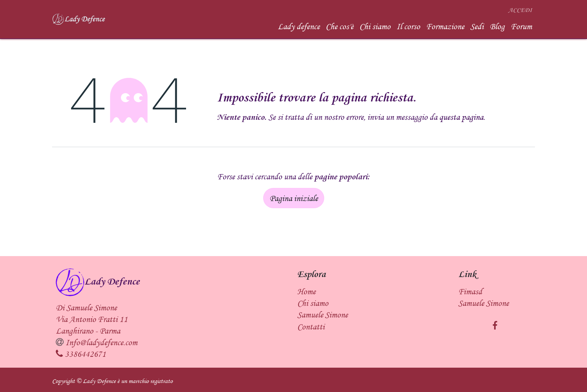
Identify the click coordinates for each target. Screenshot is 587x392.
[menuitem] (299, 26)
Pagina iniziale (294, 198)
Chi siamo (313, 303)
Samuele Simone (483, 303)
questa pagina (461, 117)
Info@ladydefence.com (101, 342)
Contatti (311, 326)
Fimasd (470, 291)
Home (306, 291)
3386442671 (85, 354)
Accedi (520, 10)
